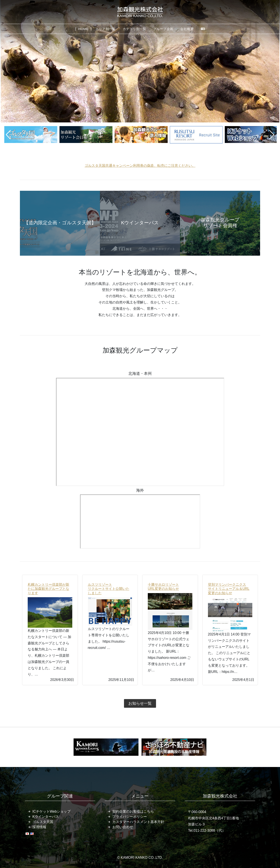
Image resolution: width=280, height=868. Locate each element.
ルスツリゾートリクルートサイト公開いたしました (109, 589)
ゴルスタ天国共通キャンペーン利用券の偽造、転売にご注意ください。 (140, 166)
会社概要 (187, 29)
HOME (83, 29)
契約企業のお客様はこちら (133, 811)
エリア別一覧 (105, 29)
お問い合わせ (123, 827)
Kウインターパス (46, 817)
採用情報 (39, 827)
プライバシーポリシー (130, 817)
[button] (8, 135)
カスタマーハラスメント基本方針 (138, 822)
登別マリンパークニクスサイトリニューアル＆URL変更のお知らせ (229, 589)
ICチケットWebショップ (52, 811)
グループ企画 (163, 29)
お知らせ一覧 (140, 703)
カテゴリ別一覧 (134, 29)
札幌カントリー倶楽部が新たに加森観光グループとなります (48, 589)
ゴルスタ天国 (43, 822)
